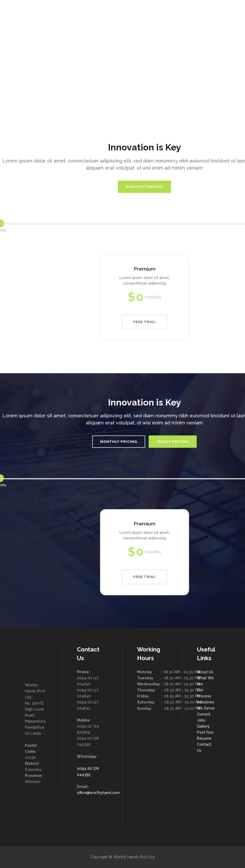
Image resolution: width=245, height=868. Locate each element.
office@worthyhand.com (98, 793)
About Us (205, 672)
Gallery (203, 726)
